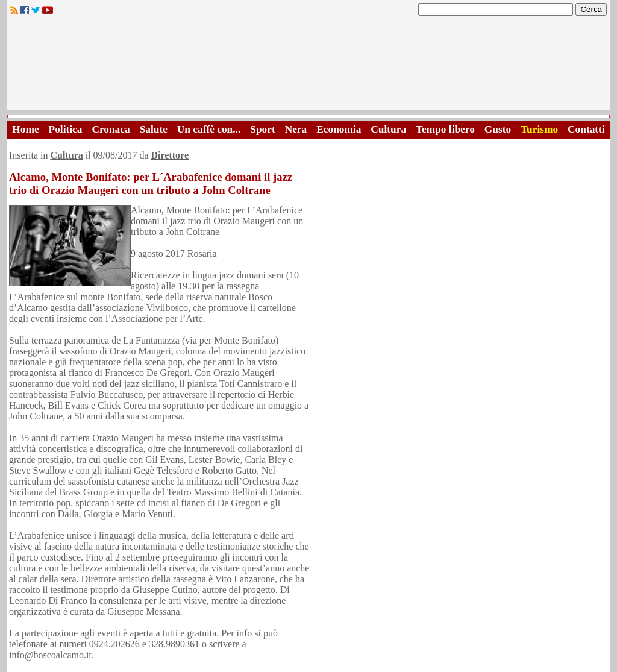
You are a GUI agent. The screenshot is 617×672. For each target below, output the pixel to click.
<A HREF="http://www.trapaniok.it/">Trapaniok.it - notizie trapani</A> (308, 66)
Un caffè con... (209, 129)
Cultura (388, 129)
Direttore (170, 155)
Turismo (539, 129)
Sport (262, 129)
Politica (66, 129)
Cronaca (111, 129)
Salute (154, 129)
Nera (296, 129)
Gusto (498, 129)
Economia (339, 129)
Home (25, 129)
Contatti (586, 129)
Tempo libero (445, 129)
